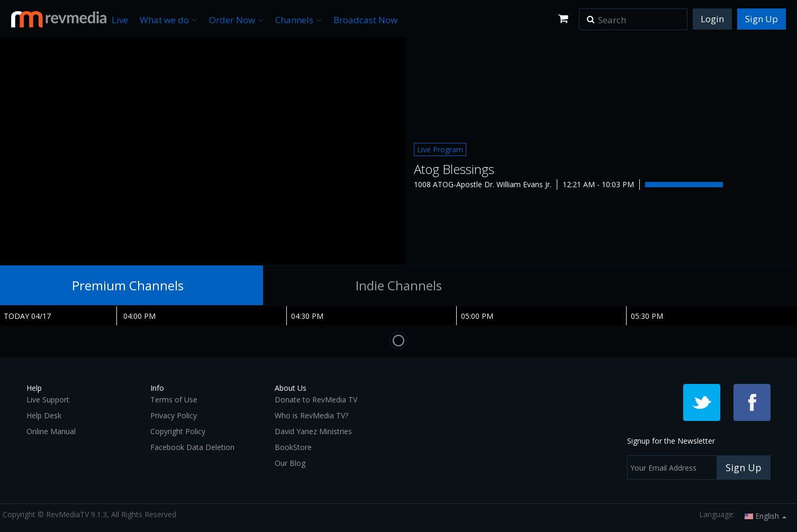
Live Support (48, 400)
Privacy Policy (174, 415)
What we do (169, 20)
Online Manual (51, 431)
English (766, 516)
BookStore (293, 447)
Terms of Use (174, 400)
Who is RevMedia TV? (311, 415)
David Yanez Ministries (313, 431)
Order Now (236, 20)
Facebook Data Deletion (192, 447)
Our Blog (290, 463)
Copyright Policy (178, 431)
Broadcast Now (365, 20)
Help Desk (44, 415)
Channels (298, 20)
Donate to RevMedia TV (316, 400)
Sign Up (762, 19)
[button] (591, 16)
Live (120, 20)
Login (712, 19)
